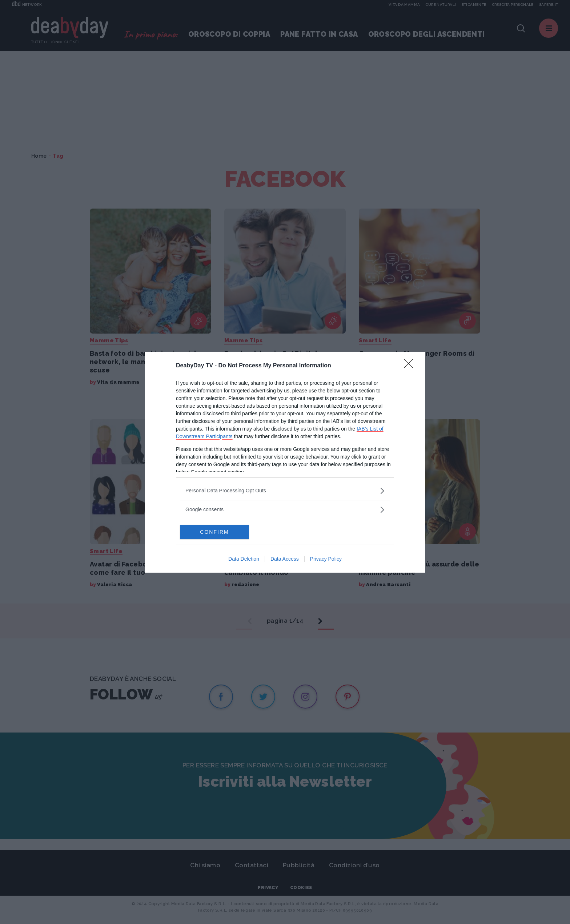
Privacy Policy (326, 559)
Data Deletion (244, 559)
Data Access (285, 559)
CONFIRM (214, 532)
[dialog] (285, 462)
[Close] (411, 366)
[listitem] (285, 491)
